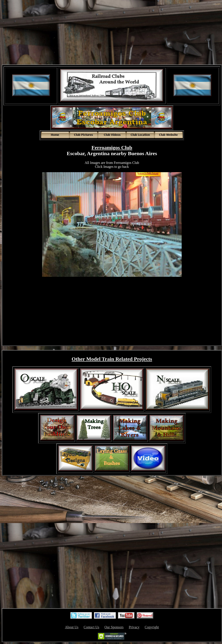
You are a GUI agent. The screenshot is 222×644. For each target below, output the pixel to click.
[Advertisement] (112, 33)
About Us (72, 627)
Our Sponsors (114, 627)
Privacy (134, 627)
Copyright (152, 627)
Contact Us (91, 627)
